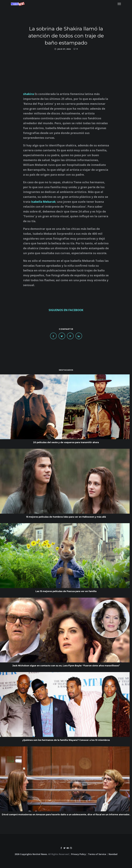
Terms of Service (97, 854)
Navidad (113, 854)
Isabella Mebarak (43, 202)
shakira (29, 94)
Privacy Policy (78, 854)
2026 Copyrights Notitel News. (31, 854)
